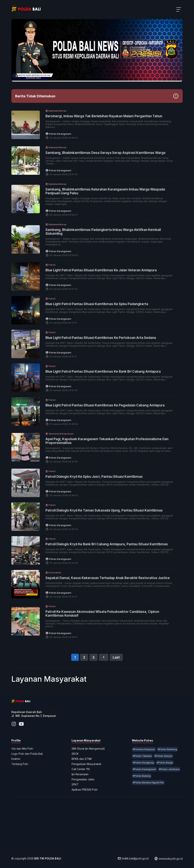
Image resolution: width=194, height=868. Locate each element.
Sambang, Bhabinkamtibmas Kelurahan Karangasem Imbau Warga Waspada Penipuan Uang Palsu (105, 191)
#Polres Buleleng (167, 749)
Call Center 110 (81, 769)
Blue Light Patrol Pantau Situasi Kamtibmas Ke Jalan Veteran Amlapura (101, 270)
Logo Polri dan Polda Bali (27, 754)
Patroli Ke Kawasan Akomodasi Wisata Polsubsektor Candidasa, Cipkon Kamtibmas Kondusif (102, 614)
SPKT (75, 784)
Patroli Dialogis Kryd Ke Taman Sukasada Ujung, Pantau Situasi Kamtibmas (104, 510)
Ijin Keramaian (80, 774)
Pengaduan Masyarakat (86, 764)
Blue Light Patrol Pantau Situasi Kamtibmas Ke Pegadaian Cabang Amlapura (105, 405)
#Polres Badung (142, 776)
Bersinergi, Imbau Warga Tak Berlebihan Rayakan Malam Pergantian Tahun (104, 116)
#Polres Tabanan (142, 756)
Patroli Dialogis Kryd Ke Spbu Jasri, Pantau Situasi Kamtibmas (94, 477)
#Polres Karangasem (144, 769)
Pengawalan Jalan (83, 779)
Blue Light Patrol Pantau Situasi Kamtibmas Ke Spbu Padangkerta (97, 304)
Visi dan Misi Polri (22, 749)
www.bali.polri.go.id (168, 859)
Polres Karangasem (58, 134)
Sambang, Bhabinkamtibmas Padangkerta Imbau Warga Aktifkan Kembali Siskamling (103, 232)
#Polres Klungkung (143, 763)
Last (116, 657)
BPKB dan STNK (82, 759)
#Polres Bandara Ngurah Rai (148, 783)
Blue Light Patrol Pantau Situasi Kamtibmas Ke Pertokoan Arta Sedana (101, 338)
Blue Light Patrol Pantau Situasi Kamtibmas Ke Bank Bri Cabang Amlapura (103, 371)
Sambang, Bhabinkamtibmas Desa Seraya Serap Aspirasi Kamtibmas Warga (105, 153)
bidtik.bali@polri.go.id (133, 859)
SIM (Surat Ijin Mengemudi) (88, 749)
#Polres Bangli (165, 763)
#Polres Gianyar (163, 756)
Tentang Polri (20, 764)
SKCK (75, 754)
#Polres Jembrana (169, 769)
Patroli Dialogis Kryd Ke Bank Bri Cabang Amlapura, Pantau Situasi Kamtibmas (107, 544)
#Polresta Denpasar (144, 749)
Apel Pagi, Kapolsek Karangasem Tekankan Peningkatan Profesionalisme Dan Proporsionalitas (107, 441)
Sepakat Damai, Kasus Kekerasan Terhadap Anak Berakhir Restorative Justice (108, 578)
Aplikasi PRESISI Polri (85, 790)
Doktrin (16, 759)
